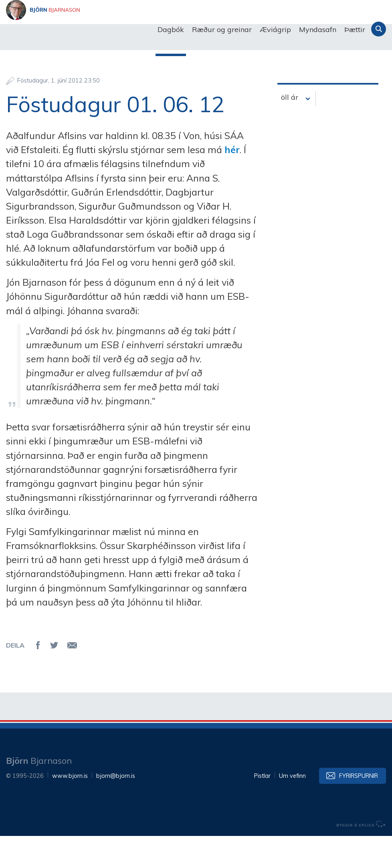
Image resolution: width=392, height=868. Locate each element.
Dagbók (171, 29)
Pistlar (262, 808)
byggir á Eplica (361, 856)
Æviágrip (275, 29)
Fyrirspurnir (359, 808)
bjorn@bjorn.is (116, 808)
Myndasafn (318, 29)
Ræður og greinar (222, 29)
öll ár (290, 129)
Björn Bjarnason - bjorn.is (86, 30)
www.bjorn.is (70, 808)
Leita (379, 29)
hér (232, 182)
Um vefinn (292, 808)
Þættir (355, 29)
